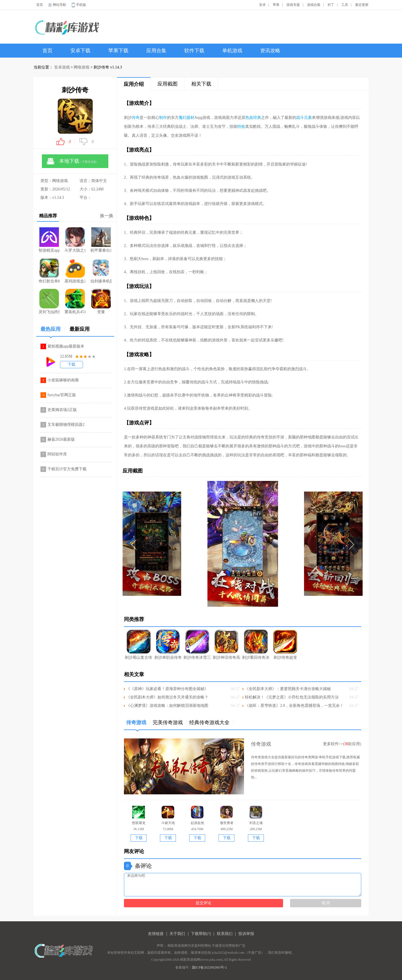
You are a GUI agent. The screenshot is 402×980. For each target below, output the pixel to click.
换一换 (107, 216)
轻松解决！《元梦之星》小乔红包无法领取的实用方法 (292, 697)
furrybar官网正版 (62, 395)
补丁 (331, 5)
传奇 (136, 118)
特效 (241, 127)
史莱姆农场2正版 (62, 410)
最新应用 (80, 329)
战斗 (300, 118)
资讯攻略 (270, 51)
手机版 (81, 5)
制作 (163, 118)
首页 (40, 5)
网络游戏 (82, 67)
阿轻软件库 (57, 454)
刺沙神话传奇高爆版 (227, 645)
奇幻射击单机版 (49, 271)
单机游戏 (232, 51)
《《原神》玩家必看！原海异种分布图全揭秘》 (167, 689)
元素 (308, 118)
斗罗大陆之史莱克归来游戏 (75, 240)
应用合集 (156, 51)
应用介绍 (134, 84)
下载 (71, 364)
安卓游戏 (62, 67)
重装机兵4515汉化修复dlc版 (75, 301)
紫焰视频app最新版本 (66, 346)
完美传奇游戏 (170, 722)
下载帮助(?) (201, 934)
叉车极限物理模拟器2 (66, 425)
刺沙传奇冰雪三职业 (197, 645)
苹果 (276, 5)
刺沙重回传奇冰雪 (256, 645)
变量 (101, 301)
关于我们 (177, 934)
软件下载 (194, 51)
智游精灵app (49, 240)
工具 (345, 5)
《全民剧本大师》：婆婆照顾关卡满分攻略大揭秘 (288, 689)
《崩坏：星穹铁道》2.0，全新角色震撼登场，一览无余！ (294, 706)
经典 (257, 118)
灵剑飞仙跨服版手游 (49, 301)
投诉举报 (246, 934)
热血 (249, 118)
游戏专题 (293, 5)
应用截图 (167, 84)
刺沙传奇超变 (285, 645)
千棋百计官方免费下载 (67, 469)
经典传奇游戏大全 (211, 722)
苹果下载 (118, 51)
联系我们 (225, 934)
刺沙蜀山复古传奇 (139, 645)
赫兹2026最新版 (61, 439)
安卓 (262, 5)
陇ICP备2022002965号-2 (210, 967)
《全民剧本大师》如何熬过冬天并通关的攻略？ (167, 697)
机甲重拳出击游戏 (101, 240)
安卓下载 (80, 51)
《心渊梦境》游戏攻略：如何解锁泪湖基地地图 (167, 706)
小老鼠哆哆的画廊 (63, 380)
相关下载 (201, 84)
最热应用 (53, 331)
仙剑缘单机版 (101, 271)
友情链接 (156, 934)
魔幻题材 (186, 118)
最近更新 (362, 5)
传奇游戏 (138, 725)
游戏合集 (314, 5)
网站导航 (59, 5)
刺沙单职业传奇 (168, 645)
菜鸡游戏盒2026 (75, 271)
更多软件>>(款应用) (342, 744)
